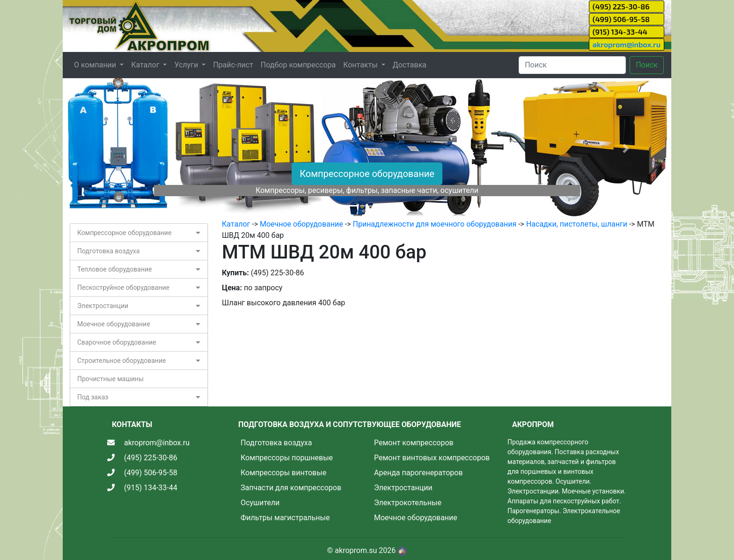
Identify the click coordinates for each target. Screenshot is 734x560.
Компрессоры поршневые (287, 458)
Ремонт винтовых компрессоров (432, 458)
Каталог (236, 224)
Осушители (260, 503)
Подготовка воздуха (108, 251)
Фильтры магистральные (285, 518)
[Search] (572, 65)
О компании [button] (96, 65)
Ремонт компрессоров (414, 443)
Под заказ (93, 397)
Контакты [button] (361, 65)
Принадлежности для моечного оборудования (435, 224)
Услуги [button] (187, 65)
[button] (108, 148)
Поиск (647, 65)
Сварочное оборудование (117, 342)
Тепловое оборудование (115, 269)
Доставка (410, 65)
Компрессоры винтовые (283, 473)
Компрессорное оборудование (367, 174)
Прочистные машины (110, 379)
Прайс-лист (233, 65)
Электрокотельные (408, 503)
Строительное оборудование (121, 361)
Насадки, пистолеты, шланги (577, 224)
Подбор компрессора (298, 65)
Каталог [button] (146, 65)
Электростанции (103, 306)
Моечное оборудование (114, 324)
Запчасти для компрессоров (291, 488)
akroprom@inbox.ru (627, 44)
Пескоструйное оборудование (123, 287)
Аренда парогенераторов (418, 473)
